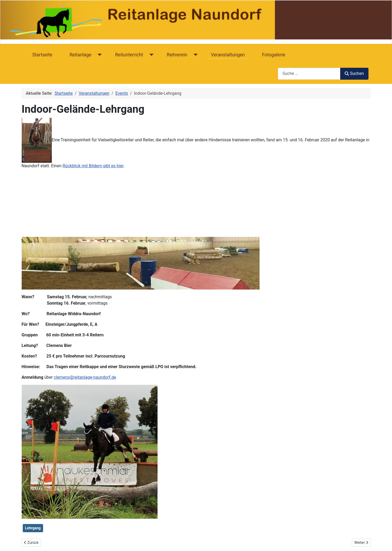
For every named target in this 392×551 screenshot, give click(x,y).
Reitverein (177, 55)
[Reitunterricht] (150, 55)
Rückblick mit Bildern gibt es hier (93, 166)
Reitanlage (80, 55)
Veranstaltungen (228, 55)
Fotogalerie (274, 55)
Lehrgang (33, 528)
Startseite (42, 55)
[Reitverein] (194, 55)
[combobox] (309, 74)
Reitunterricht (129, 55)
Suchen (354, 73)
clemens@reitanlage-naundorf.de (85, 377)
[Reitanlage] (99, 55)
